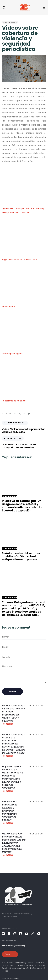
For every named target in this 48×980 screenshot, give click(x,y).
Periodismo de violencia (14, 401)
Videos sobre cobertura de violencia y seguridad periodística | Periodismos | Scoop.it (10, 811)
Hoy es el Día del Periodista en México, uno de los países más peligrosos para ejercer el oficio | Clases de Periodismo (12, 777)
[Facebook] (15, 414)
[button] (4, 8)
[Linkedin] (29, 414)
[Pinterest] (24, 414)
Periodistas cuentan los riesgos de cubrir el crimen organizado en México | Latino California (13, 713)
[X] (20, 414)
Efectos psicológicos (12, 354)
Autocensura (8, 307)
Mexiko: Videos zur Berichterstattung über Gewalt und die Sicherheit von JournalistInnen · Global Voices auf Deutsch (14, 843)
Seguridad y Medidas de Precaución (20, 260)
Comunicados (10, 22)
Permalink (7, 724)
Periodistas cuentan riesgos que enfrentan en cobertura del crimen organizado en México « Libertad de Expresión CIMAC (14, 744)
